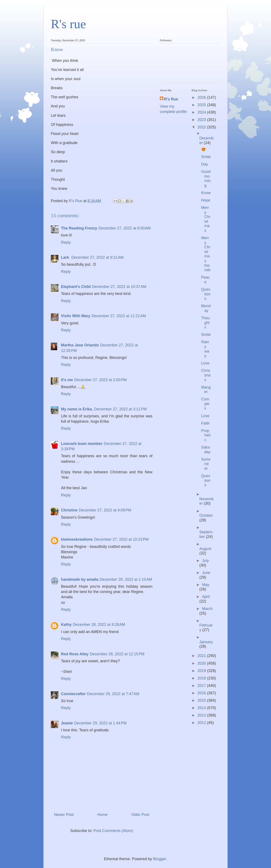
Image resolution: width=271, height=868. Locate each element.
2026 (202, 97)
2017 (202, 686)
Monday (206, 308)
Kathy (66, 625)
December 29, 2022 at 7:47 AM (113, 694)
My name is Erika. (77, 409)
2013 (202, 715)
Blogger (160, 859)
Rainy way (205, 349)
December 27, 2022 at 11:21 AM (119, 316)
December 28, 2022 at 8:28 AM (99, 625)
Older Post (140, 815)
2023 (202, 120)
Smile (206, 157)
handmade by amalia (80, 579)
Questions (206, 294)
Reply (66, 242)
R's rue (68, 24)
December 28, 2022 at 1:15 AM (126, 579)
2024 (202, 112)
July (205, 561)
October (206, 515)
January (206, 642)
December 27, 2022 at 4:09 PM (105, 510)
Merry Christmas (206, 219)
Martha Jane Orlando (80, 345)
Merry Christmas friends (206, 254)
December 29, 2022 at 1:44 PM (100, 723)
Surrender (206, 464)
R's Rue (171, 99)
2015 (202, 700)
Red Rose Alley (75, 654)
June (206, 573)
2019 (202, 671)
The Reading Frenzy (79, 228)
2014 (202, 708)
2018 (202, 678)
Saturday (206, 450)
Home (102, 815)
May (206, 585)
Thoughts (205, 323)
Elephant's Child (76, 287)
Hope (206, 200)
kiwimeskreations (77, 539)
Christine (69, 510)
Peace (205, 280)
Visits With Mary (76, 316)
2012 (202, 723)
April (206, 597)
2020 (202, 663)
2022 (202, 127)
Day (205, 164)
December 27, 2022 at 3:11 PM (120, 409)
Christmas (206, 375)
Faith (205, 423)
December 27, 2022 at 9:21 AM (97, 257)
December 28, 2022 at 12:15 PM (117, 654)
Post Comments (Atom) (113, 831)
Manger (206, 390)
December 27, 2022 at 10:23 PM (121, 539)
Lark (66, 257)
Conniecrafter (73, 694)
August (205, 549)
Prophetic (206, 435)
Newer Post (64, 815)
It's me (67, 380)
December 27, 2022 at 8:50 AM (125, 228)
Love (205, 363)
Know (206, 193)
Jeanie (67, 723)
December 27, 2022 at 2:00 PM (100, 380)
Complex (205, 404)
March (207, 609)
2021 (202, 656)
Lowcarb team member (82, 444)
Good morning (206, 178)
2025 (202, 105)
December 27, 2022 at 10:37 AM (119, 287)
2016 (202, 693)
